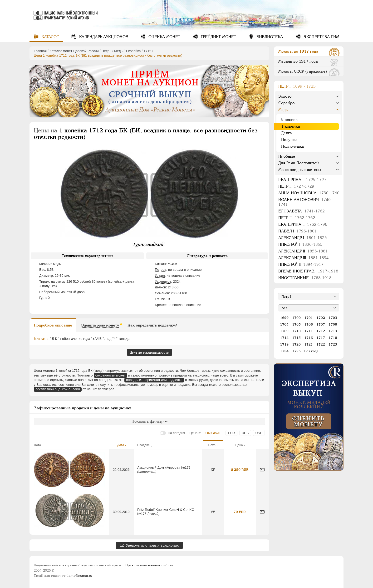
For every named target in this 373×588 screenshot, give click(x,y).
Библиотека (269, 37)
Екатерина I (302, 180)
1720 (296, 344)
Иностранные (305, 278)
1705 (296, 324)
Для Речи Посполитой (299, 163)
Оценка (164, 37)
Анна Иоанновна (309, 193)
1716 (309, 338)
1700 (296, 318)
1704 (284, 324)
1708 (333, 324)
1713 (333, 331)
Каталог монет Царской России (74, 51)
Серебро (286, 103)
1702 (321, 318)
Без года (311, 351)
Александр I (303, 238)
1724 (284, 351)
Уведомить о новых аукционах (152, 545)
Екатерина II (303, 224)
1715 (296, 338)
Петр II (296, 186)
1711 (309, 331)
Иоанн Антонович (305, 202)
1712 (147, 51)
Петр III (297, 218)
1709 (284, 331)
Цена (239, 445)
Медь (118, 51)
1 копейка (133, 51)
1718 (333, 338)
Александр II (303, 251)
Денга (287, 133)
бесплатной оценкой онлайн (58, 389)
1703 (333, 318)
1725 (296, 351)
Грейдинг (218, 37)
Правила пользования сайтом (149, 565)
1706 (309, 324)
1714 (284, 338)
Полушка (289, 140)
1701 (309, 318)
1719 (284, 344)
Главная (40, 51)
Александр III (304, 258)
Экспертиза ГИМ (321, 37)
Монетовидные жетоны (300, 170)
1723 (333, 344)
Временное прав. (308, 271)
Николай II (301, 264)
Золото (285, 96)
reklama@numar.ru (77, 576)
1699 (284, 318)
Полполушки (293, 146)
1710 (296, 331)
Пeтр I (106, 51)
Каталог (50, 37)
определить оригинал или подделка (154, 380)
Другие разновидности (150, 352)
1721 (309, 344)
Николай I (300, 244)
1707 (321, 324)
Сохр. (212, 445)
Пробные (287, 156)
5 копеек (289, 120)
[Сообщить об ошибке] (262, 470)
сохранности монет (110, 375)
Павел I (298, 231)
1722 (321, 344)
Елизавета (302, 211)
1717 (321, 338)
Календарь (103, 37)
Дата (121, 445)
